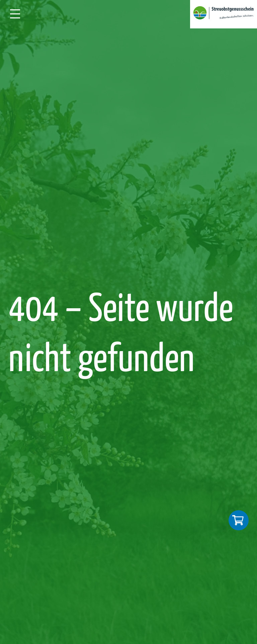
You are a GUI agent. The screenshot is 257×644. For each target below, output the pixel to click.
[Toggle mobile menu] (20, 14)
